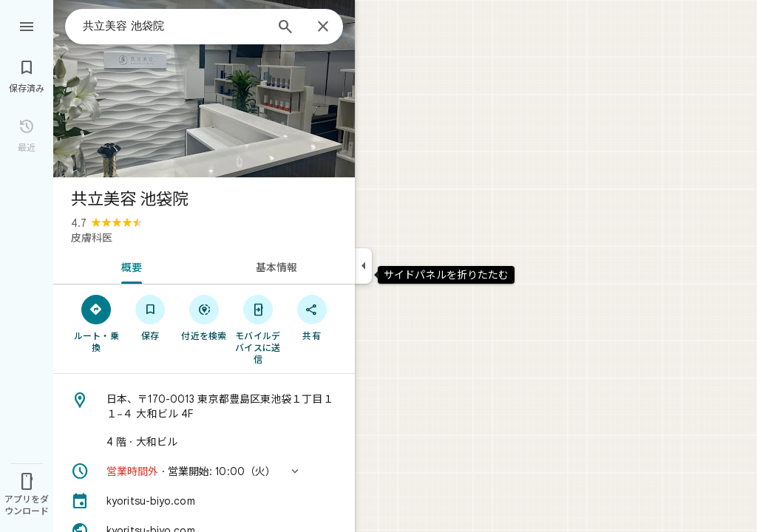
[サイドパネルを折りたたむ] (363, 266)
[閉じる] (323, 27)
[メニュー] (27, 25)
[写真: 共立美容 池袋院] (204, 89)
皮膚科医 (92, 238)
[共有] (312, 317)
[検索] (285, 28)
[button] (204, 471)
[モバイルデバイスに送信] (258, 329)
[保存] (150, 317)
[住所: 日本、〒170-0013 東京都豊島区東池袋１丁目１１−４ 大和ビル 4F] (204, 406)
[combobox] (174, 26)
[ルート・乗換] (96, 323)
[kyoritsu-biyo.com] (204, 501)
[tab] (129, 266)
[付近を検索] (204, 317)
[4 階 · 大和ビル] (204, 442)
